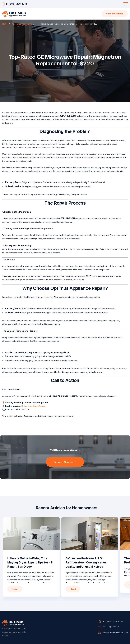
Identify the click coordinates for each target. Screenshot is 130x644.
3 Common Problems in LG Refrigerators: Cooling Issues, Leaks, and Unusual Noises (87, 562)
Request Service (115, 14)
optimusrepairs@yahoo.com (115, 632)
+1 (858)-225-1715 (16, 4)
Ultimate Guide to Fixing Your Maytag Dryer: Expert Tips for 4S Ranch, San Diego (30, 562)
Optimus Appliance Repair (33, 406)
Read (15, 589)
